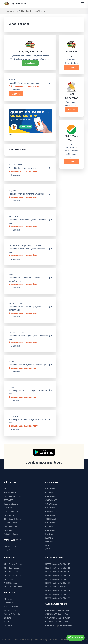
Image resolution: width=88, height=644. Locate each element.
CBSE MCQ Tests (11, 572)
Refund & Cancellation (14, 614)
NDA (47, 545)
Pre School (50, 534)
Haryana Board (11, 523)
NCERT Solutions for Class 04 (58, 594)
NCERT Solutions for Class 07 (58, 583)
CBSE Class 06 (51, 511)
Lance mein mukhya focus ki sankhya (25, 245)
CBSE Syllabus (10, 579)
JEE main (49, 538)
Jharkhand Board (11, 527)
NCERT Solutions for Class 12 (58, 564)
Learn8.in (8, 550)
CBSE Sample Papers (13, 564)
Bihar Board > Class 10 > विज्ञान (25, 87)
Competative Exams (13, 496)
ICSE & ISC (9, 500)
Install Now (30, 63)
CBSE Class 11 (51, 493)
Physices (12, 191)
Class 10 (37, 11)
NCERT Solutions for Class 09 (58, 575)
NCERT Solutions (11, 583)
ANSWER (16, 94)
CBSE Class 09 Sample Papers (58, 622)
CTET (47, 549)
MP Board (8, 530)
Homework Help (11, 11)
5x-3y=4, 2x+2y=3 (16, 332)
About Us (8, 599)
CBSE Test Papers (12, 568)
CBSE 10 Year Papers (13, 575)
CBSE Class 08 (51, 504)
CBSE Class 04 (51, 519)
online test (13, 416)
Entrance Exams (11, 493)
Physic (12, 361)
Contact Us (9, 625)
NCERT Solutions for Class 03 (58, 598)
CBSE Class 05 (51, 515)
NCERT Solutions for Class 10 (58, 572)
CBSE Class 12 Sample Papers (58, 610)
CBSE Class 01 (51, 530)
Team (6, 622)
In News (8, 618)
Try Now (71, 109)
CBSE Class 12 (51, 489)
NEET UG (49, 542)
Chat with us (75, 638)
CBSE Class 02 (51, 527)
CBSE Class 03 (51, 523)
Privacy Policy (10, 610)
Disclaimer (9, 603)
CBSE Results (51, 625)
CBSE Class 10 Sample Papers (58, 618)
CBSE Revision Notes (13, 587)
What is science (15, 165)
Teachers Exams (11, 504)
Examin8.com (10, 546)
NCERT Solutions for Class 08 (58, 579)
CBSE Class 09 (51, 500)
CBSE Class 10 (51, 496)
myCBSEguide (16, 4)
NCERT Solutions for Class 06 (58, 587)
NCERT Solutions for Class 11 (58, 568)
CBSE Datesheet (65, 625)
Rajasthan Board (11, 534)
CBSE (6, 489)
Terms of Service (11, 607)
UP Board (8, 508)
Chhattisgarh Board (13, 519)
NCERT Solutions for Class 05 (58, 591)
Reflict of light (15, 216)
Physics (12, 387)
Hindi (11, 274)
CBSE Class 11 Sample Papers (58, 614)
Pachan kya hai (15, 303)
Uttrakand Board (11, 511)
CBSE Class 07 (51, 508)
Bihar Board (26, 11)
